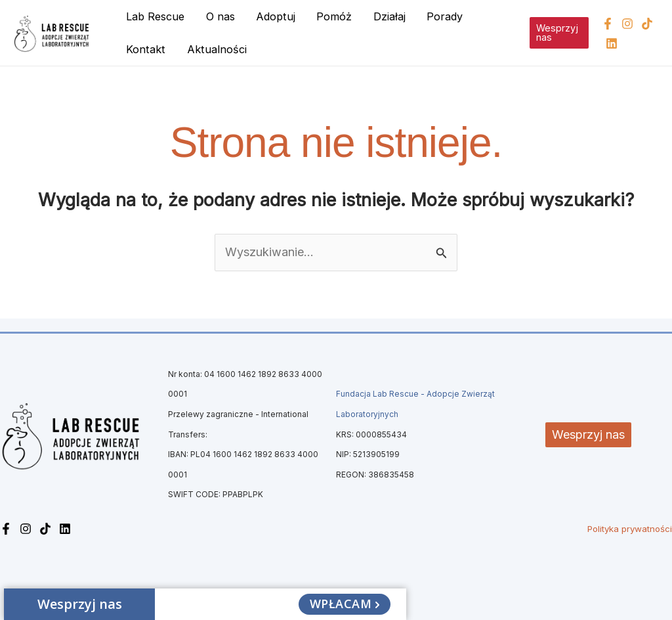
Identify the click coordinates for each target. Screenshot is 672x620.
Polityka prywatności (630, 529)
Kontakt (146, 49)
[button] (559, 33)
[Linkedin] (612, 43)
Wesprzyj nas (588, 434)
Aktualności (217, 49)
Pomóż (334, 16)
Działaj (389, 16)
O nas (220, 16)
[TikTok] (647, 24)
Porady (445, 16)
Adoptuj (276, 16)
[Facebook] (608, 24)
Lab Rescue (155, 16)
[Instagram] (627, 24)
